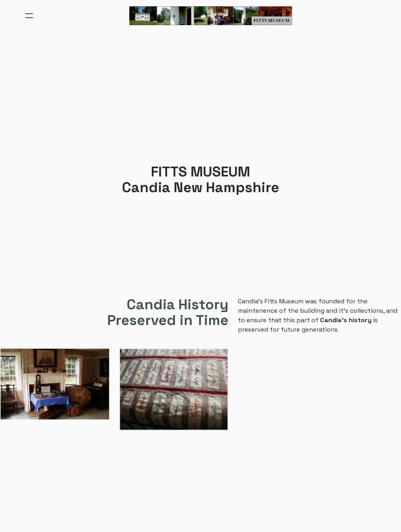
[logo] (211, 16)
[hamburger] (29, 16)
